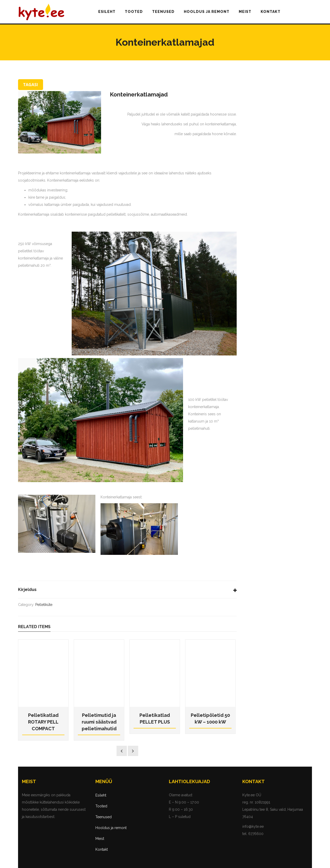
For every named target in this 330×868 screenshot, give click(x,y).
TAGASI (31, 85)
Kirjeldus (27, 590)
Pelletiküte (44, 605)
